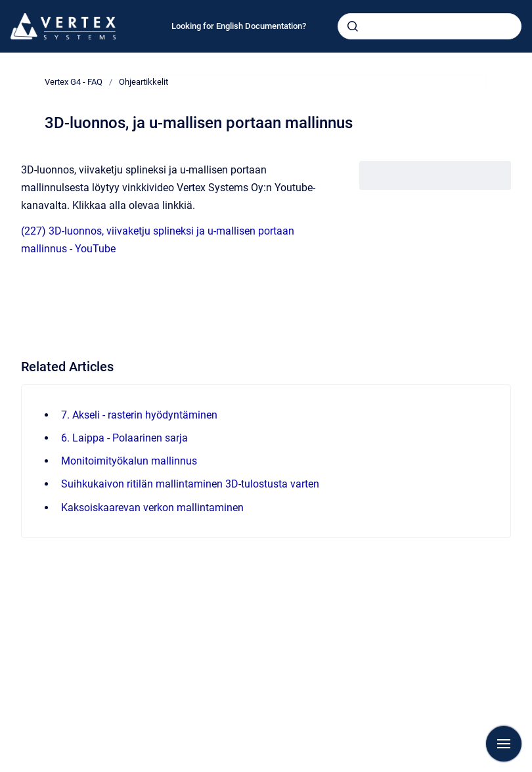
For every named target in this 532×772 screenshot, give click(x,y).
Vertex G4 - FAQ (74, 82)
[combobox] (430, 26)
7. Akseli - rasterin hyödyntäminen (139, 415)
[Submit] (353, 26)
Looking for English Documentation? (239, 26)
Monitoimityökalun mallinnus (129, 461)
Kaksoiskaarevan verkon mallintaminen (152, 508)
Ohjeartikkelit (144, 82)
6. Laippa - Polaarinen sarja (124, 438)
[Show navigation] (504, 744)
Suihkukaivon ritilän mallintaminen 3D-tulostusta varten (190, 484)
